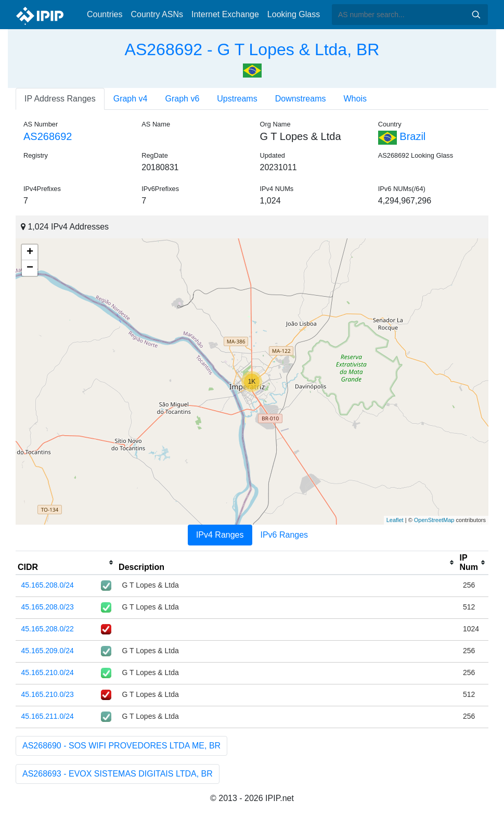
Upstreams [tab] (237, 99)
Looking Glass (294, 14)
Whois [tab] (355, 99)
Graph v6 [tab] (183, 99)
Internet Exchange (225, 14)
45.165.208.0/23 (48, 607)
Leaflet (395, 520)
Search (476, 15)
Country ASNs (157, 14)
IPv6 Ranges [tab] (285, 535)
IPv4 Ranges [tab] (220, 535)
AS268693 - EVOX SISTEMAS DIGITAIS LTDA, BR (118, 774)
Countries (105, 14)
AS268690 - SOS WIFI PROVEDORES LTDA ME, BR (121, 746)
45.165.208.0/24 (48, 585)
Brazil (402, 136)
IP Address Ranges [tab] (60, 99)
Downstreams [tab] (301, 99)
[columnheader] (66, 563)
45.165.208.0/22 (48, 629)
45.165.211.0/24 (48, 716)
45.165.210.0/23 (48, 694)
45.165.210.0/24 (48, 672)
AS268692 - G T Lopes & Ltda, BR (252, 49)
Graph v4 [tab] (131, 99)
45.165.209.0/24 (48, 651)
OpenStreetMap (434, 520)
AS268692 (48, 136)
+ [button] (30, 252)
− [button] (30, 268)
